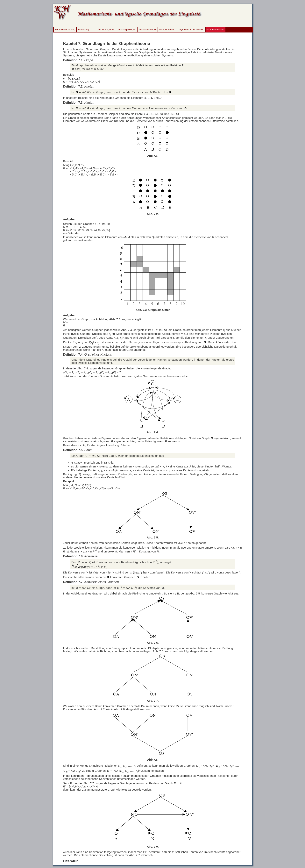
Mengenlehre (166, 29)
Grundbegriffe (106, 29)
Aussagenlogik (127, 29)
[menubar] (140, 30)
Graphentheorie (216, 29)
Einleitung (83, 29)
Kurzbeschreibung (65, 29)
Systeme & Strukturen (192, 29)
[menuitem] (65, 30)
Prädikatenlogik (147, 29)
